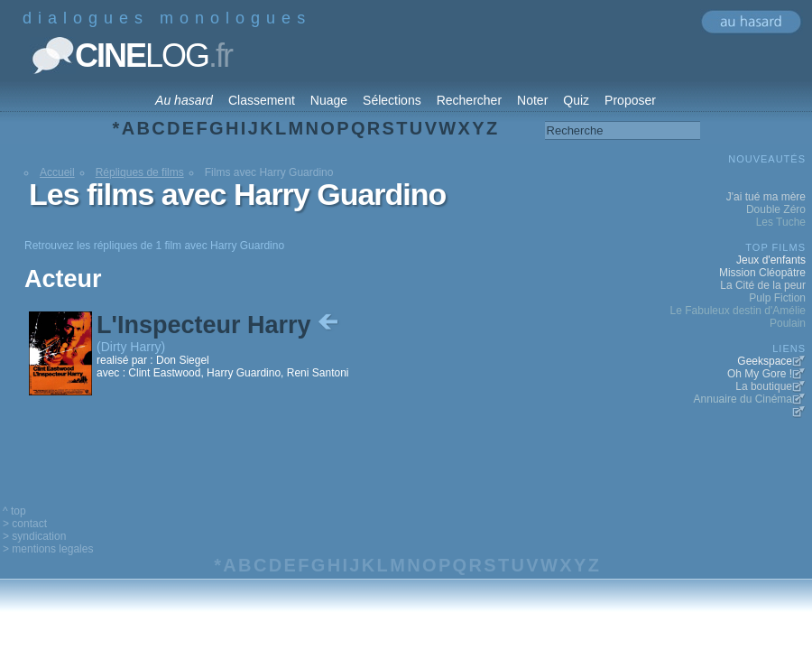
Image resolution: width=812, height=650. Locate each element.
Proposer (630, 100)
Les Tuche (781, 222)
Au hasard (184, 100)
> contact (25, 524)
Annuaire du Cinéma (743, 399)
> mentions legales (48, 549)
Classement (262, 100)
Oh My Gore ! (760, 374)
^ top (14, 511)
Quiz (576, 100)
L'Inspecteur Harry (219, 325)
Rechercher (469, 100)
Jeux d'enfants (771, 260)
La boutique (764, 386)
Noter (532, 100)
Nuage (329, 100)
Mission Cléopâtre (762, 273)
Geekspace (765, 361)
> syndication (34, 536)
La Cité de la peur (763, 285)
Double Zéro (776, 209)
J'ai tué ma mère (766, 197)
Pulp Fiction (777, 298)
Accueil (57, 172)
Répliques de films (140, 172)
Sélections (392, 100)
